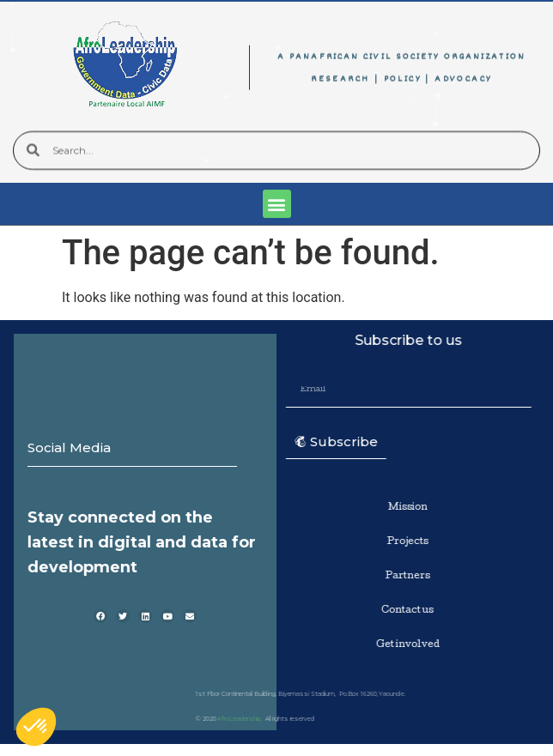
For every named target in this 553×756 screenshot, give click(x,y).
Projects (402, 542)
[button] (277, 204)
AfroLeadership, (173, 719)
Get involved (402, 645)
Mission (402, 508)
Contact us (401, 611)
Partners (402, 576)
